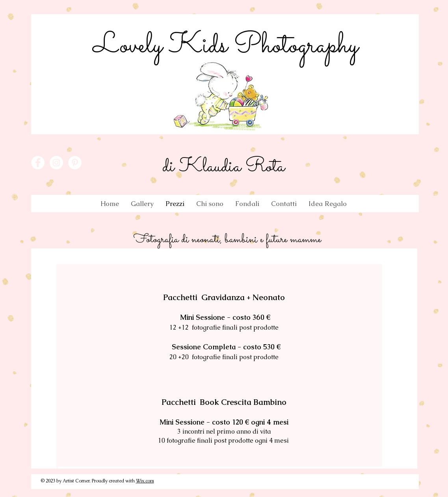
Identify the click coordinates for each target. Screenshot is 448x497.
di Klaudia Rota (223, 167)
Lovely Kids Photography (226, 46)
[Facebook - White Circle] (38, 163)
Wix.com (145, 481)
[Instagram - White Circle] (56, 163)
